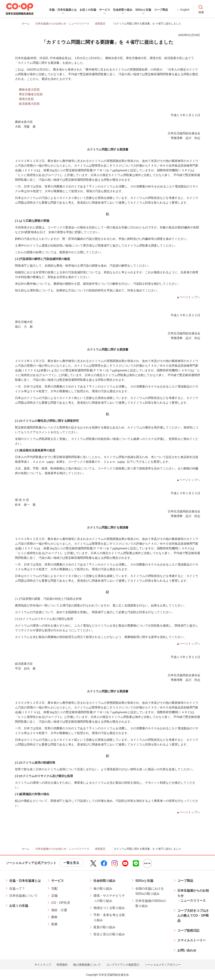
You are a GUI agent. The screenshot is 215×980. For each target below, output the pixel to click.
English (185, 10)
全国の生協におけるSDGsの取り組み (150, 891)
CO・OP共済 (61, 903)
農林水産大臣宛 (29, 89)
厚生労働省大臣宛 (31, 94)
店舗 (54, 896)
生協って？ (17, 889)
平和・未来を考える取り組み (109, 917)
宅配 (54, 889)
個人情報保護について (87, 965)
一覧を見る (71, 863)
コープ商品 (185, 881)
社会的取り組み (104, 881)
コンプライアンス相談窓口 (123, 965)
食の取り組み (103, 889)
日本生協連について (23, 896)
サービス (58, 881)
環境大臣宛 (26, 99)
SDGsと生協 (144, 881)
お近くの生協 (19, 906)
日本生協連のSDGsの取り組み (151, 903)
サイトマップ (43, 965)
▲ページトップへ (188, 297)
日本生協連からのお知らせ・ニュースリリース (193, 896)
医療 (54, 924)
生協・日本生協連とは (25, 881)
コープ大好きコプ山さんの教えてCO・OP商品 (193, 916)
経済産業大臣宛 (29, 104)
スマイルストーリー (192, 940)
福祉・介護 (59, 910)
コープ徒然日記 (188, 930)
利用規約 (62, 965)
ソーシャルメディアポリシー (163, 965)
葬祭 (54, 917)
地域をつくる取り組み (109, 908)
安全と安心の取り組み (109, 934)
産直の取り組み (104, 927)
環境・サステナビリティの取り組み (109, 898)
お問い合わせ (187, 950)
